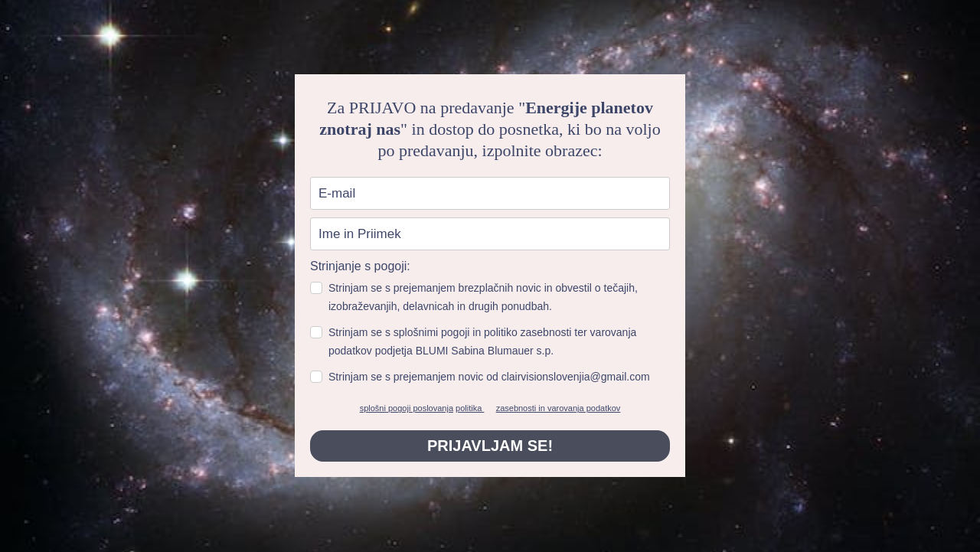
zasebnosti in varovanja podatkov (559, 408)
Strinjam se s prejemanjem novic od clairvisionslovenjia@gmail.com (489, 377)
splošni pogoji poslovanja (407, 408)
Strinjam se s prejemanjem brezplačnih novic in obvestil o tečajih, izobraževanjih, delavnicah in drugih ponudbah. (483, 297)
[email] (490, 193)
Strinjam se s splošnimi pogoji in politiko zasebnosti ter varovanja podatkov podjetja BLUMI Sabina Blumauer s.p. (482, 341)
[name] (490, 234)
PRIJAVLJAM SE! (490, 446)
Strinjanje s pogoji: (360, 266)
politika (470, 408)
